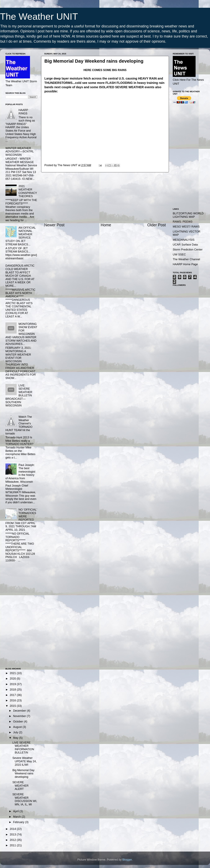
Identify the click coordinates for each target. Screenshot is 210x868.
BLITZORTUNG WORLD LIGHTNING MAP (188, 215)
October (18, 722)
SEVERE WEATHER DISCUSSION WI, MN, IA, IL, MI (25, 799)
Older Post (157, 225)
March (17, 817)
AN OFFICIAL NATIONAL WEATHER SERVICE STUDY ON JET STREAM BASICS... (21, 236)
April (16, 811)
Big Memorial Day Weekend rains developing (23, 774)
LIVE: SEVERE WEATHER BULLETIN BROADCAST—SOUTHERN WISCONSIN (19, 396)
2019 (13, 684)
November (20, 716)
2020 (13, 679)
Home (106, 225)
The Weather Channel (186, 259)
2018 (13, 690)
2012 (13, 840)
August (18, 727)
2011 (13, 845)
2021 (13, 673)
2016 (13, 700)
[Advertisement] (105, 197)
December (20, 711)
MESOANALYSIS (184, 240)
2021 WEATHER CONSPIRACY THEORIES (28, 191)
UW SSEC (179, 255)
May (16, 738)
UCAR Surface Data (185, 245)
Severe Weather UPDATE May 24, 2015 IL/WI (25, 761)
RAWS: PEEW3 (183, 222)
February (19, 822)
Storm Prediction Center (188, 250)
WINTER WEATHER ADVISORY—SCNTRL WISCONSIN (20, 152)
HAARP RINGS (23, 112)
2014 (13, 829)
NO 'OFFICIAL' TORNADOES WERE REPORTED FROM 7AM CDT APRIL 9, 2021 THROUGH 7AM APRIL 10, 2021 (21, 520)
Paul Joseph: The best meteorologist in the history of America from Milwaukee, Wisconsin (20, 473)
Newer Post (54, 225)
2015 (13, 706)
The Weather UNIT (39, 17)
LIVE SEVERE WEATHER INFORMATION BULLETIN (23, 748)
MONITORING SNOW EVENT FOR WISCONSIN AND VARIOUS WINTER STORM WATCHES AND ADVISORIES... (21, 334)
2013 (13, 835)
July (16, 732)
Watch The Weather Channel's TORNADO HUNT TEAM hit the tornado (19, 425)
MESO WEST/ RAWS (186, 227)
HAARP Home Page (185, 264)
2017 (13, 695)
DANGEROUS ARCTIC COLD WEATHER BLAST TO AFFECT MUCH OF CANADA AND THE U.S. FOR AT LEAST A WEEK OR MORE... (20, 276)
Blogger (127, 860)
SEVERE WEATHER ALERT (20, 786)
